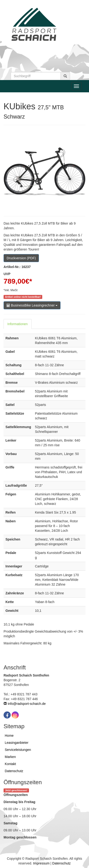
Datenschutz (14, 771)
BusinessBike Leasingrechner (32, 305)
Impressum (41, 863)
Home (9, 736)
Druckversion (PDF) (21, 258)
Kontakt (10, 764)
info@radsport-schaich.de (27, 704)
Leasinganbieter (17, 743)
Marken (10, 757)
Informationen (18, 324)
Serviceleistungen (18, 750)
